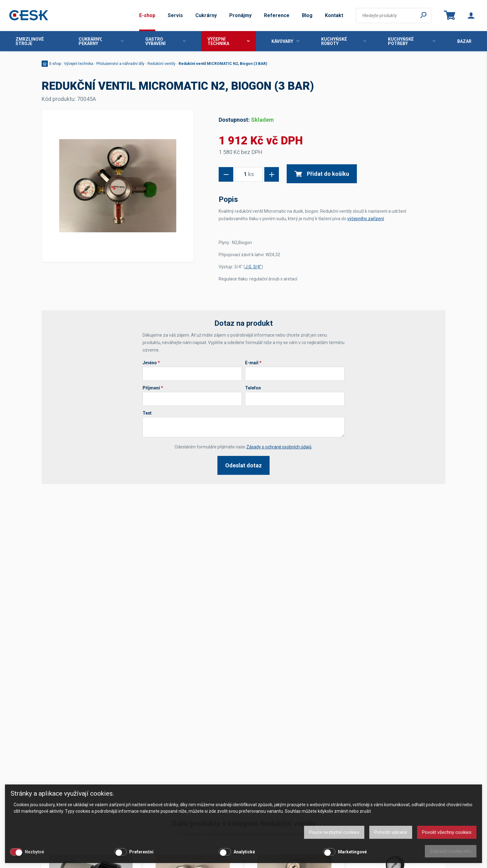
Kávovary (285, 41)
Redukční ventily (162, 64)
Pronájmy (240, 15)
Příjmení (153, 388)
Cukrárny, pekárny (101, 41)
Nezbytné (34, 852)
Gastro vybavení (166, 41)
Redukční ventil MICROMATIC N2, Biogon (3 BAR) (223, 64)
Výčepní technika (228, 41)
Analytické (244, 852)
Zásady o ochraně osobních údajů (279, 447)
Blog (307, 15)
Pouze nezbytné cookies (334, 832)
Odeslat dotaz (243, 465)
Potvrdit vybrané (391, 832)
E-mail (253, 363)
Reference (277, 15)
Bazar (464, 41)
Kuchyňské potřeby (412, 41)
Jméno (151, 363)
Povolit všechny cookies (447, 832)
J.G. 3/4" (253, 267)
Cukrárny (206, 15)
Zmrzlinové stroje (30, 41)
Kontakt (334, 15)
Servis (175, 15)
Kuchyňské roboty (344, 41)
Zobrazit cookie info (451, 851)
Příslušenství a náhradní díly (120, 64)
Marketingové (352, 852)
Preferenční (141, 852)
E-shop (147, 15)
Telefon (253, 388)
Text (147, 413)
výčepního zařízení (366, 219)
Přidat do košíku (322, 174)
